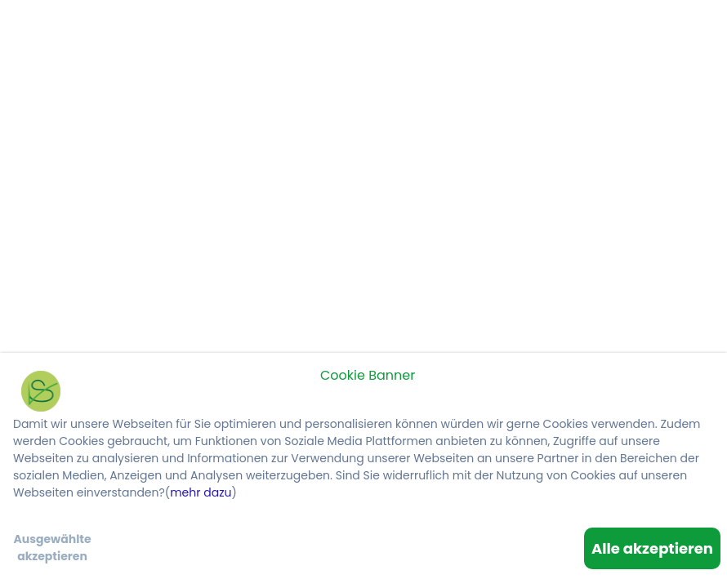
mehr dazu (201, 492)
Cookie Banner (368, 376)
